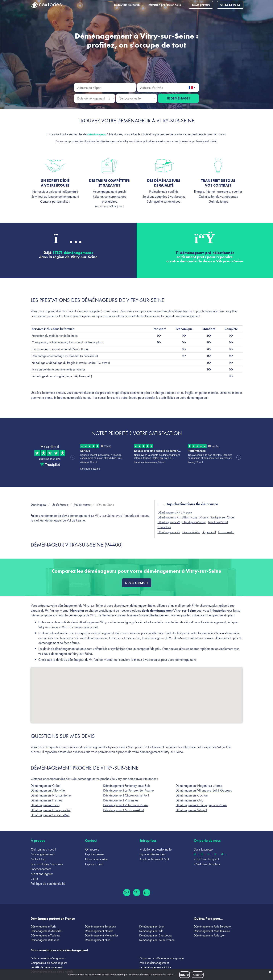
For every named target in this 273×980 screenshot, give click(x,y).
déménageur (97, 134)
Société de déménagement (47, 967)
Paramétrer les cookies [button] (163, 975)
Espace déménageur (153, 854)
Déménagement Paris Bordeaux (212, 926)
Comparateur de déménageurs (49, 963)
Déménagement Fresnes (46, 800)
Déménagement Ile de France (157, 940)
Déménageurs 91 (169, 517)
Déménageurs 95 (169, 532)
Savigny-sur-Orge (222, 517)
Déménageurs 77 (169, 512)
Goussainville (191, 532)
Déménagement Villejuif (191, 810)
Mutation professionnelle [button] (167, 5)
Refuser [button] (185, 975)
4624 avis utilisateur (207, 864)
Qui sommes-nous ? (43, 849)
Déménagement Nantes (99, 931)
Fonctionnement (41, 869)
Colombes (164, 527)
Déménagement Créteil (46, 786)
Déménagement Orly (189, 800)
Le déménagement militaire (155, 967)
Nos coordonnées (97, 859)
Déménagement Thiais (45, 805)
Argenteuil (209, 532)
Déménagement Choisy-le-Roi (51, 810)
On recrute (92, 849)
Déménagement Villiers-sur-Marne (126, 805)
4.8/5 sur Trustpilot (206, 859)
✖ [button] (270, 972)
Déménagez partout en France (53, 918)
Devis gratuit (137, 583)
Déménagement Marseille (46, 931)
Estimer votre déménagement (48, 958)
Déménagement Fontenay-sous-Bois (127, 786)
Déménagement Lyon (152, 926)
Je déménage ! (178, 98)
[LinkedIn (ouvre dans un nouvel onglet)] (137, 893)
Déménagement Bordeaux (100, 926)
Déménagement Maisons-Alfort (124, 810)
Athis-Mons (190, 517)
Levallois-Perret (218, 522)
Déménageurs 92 (169, 522)
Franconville (226, 532)
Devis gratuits (201, 5)
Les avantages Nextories (47, 864)
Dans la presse (203, 849)
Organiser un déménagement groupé (162, 958)
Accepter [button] (198, 975)
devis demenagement (76, 515)
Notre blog (38, 859)
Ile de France (60, 505)
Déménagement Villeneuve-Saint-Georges (204, 790)
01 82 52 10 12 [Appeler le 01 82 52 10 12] (230, 5)
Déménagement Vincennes (121, 800)
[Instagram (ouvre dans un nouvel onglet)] (147, 893)
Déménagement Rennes (45, 940)
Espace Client (94, 864)
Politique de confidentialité (48, 883)
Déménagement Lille (151, 931)
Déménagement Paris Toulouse (212, 931)
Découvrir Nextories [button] (129, 5)
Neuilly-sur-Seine (194, 522)
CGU (34, 879)
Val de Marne (82, 505)
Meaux (187, 512)
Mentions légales (42, 874)
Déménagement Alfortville (48, 790)
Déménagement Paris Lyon (210, 935)
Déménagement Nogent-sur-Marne (199, 786)
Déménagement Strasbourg (155, 935)
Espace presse (94, 854)
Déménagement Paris (43, 926)
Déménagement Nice (98, 940)
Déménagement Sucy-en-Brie (50, 815)
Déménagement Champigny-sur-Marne (202, 805)
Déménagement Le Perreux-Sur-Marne (128, 790)
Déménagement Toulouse (46, 935)
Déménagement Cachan (192, 795)
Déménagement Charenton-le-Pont (126, 795)
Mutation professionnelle (156, 849)
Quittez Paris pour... (208, 918)
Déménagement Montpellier (101, 935)
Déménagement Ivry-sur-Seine (51, 795)
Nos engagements (43, 854)
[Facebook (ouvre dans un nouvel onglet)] (127, 893)
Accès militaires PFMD (154, 859)
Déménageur (38, 505)
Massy (204, 517)
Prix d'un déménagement (154, 963)
